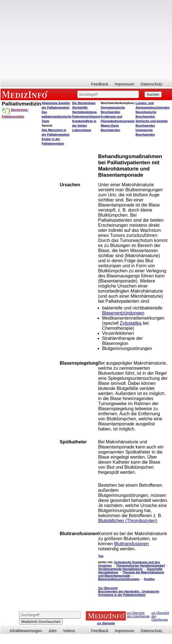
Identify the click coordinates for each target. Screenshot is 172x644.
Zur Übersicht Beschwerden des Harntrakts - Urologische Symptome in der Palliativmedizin (129, 591)
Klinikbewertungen (26, 631)
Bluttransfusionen (132, 544)
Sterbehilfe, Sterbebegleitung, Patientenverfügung (86, 112)
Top (101, 556)
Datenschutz (152, 84)
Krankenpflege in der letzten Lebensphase (84, 125)
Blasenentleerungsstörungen (119, 579)
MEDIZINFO (26, 94)
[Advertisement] (86, 39)
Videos (69, 631)
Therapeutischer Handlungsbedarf (141, 566)
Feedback (100, 84)
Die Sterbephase (84, 103)
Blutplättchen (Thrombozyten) (128, 521)
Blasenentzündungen (123, 313)
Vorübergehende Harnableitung (120, 569)
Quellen (149, 579)
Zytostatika (131, 323)
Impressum (124, 84)
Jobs (52, 631)
